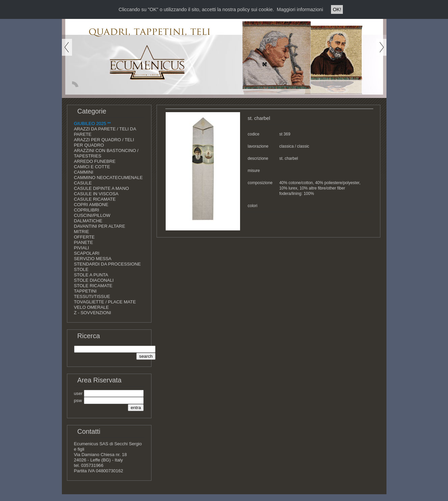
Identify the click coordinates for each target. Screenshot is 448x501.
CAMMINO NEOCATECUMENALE (108, 178)
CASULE (83, 183)
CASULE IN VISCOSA (96, 194)
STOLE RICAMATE (93, 286)
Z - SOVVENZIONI (93, 313)
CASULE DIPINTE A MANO (102, 188)
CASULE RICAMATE (95, 199)
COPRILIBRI (87, 210)
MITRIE (82, 232)
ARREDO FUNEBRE (95, 161)
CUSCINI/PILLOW (92, 215)
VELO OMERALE (91, 307)
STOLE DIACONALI (94, 280)
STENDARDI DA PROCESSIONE (108, 264)
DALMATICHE (88, 221)
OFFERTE (84, 237)
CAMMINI (84, 172)
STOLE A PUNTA (91, 275)
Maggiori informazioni (300, 9)
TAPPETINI (85, 291)
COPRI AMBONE (91, 205)
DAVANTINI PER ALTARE (100, 226)
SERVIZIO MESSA (93, 259)
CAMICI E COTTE (92, 167)
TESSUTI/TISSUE (92, 296)
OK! (337, 9)
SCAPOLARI (87, 253)
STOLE (81, 269)
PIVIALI (82, 248)
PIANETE (84, 242)
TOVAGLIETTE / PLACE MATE (105, 302)
